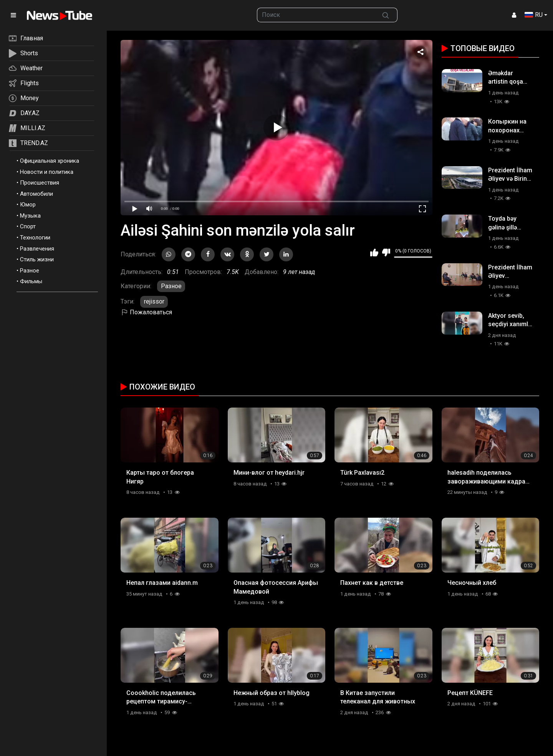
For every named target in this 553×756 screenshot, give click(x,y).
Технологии (35, 238)
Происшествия (40, 183)
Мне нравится (374, 253)
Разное (30, 271)
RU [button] (534, 15)
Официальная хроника (50, 161)
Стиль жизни (37, 259)
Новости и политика (47, 172)
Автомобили (36, 194)
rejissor (154, 301)
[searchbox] (316, 15)
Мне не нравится (386, 253)
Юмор (28, 205)
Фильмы (31, 281)
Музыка (30, 216)
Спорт (28, 226)
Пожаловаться (146, 312)
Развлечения (37, 249)
